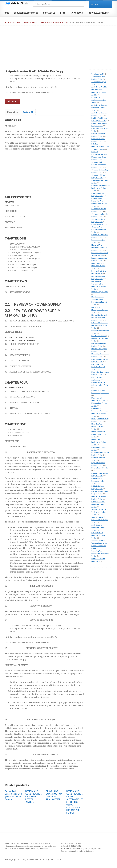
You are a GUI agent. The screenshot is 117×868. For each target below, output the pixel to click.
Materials (17, 22)
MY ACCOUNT (77, 13)
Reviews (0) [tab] (28, 112)
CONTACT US (49, 13)
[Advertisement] (58, 43)
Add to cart (12, 101)
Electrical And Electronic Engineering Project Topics (45, 22)
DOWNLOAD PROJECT (99, 13)
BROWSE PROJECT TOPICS (26, 13)
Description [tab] (12, 112)
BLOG (63, 13)
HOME (6, 13)
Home (9, 22)
